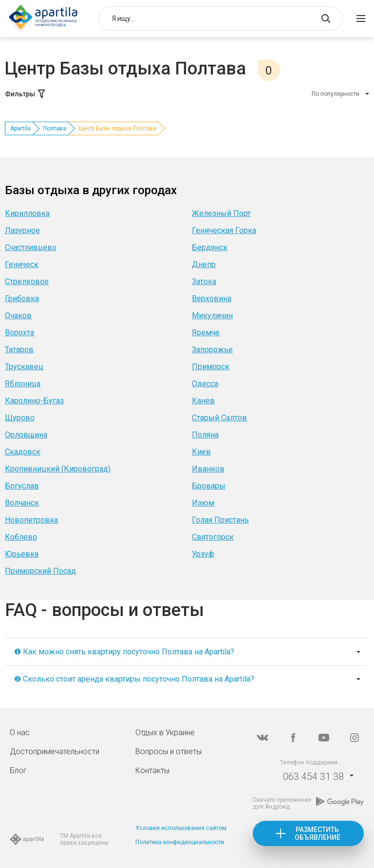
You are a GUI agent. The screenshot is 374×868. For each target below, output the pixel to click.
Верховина (212, 298)
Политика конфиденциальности (180, 842)
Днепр (204, 264)
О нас (20, 732)
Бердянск (210, 247)
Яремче (206, 333)
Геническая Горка (224, 230)
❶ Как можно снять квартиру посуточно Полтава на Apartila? (124, 652)
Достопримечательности (55, 751)
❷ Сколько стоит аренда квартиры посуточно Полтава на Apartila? (134, 679)
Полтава (55, 128)
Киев (201, 452)
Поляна (205, 435)
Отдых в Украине (165, 732)
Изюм (203, 503)
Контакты (152, 770)
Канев (203, 401)
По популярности (336, 94)
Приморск (211, 367)
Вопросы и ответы (168, 751)
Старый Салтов (219, 418)
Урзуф (203, 554)
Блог (18, 770)
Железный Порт (221, 213)
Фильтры (26, 94)
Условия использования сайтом (181, 828)
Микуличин (212, 316)
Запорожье (212, 350)
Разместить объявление (318, 833)
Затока (204, 281)
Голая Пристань (220, 520)
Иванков (208, 469)
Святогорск (213, 537)
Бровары (209, 486)
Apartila (20, 128)
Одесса (205, 384)
